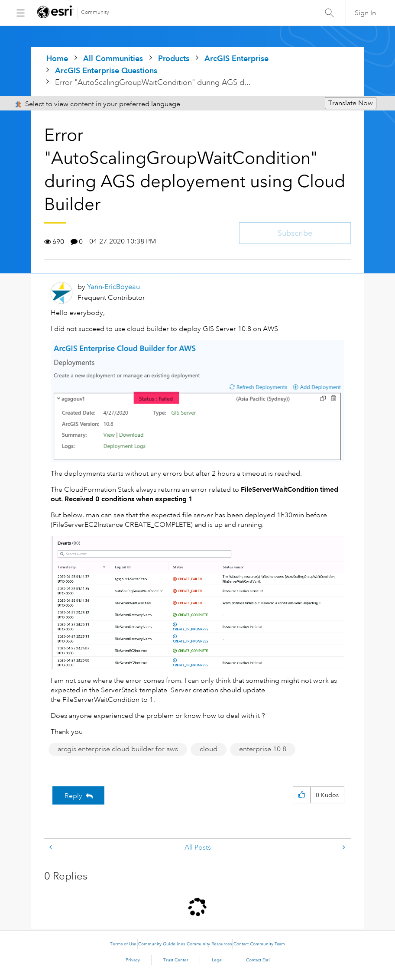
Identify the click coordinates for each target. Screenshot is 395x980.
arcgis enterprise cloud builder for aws (118, 749)
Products (174, 58)
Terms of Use (123, 944)
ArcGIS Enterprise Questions (106, 70)
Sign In (365, 13)
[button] (302, 795)
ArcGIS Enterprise (236, 58)
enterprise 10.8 (263, 749)
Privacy (133, 960)
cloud (209, 749)
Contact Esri (258, 960)
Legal (217, 960)
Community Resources (209, 944)
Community (95, 12)
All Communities (113, 58)
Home (57, 58)
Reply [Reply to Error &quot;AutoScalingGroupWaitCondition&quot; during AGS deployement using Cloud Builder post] (73, 796)
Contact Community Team (259, 944)
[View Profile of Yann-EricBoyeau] (113, 287)
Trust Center (176, 960)
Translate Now (351, 103)
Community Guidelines (162, 944)
